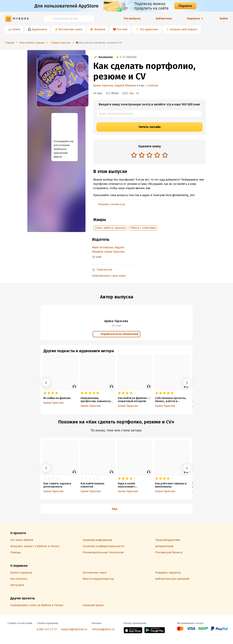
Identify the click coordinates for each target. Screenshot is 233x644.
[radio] (134, 155)
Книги (16, 29)
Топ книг (122, 29)
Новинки (100, 29)
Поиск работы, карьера (110, 228)
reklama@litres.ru (103, 629)
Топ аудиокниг (149, 29)
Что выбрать (132, 19)
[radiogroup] (149, 155)
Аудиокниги (39, 29)
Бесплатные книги (70, 29)
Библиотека (164, 19)
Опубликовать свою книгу (109, 276)
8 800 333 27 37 (47, 629)
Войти (224, 19)
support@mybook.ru (74, 629)
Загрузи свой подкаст (184, 29)
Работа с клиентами (143, 228)
